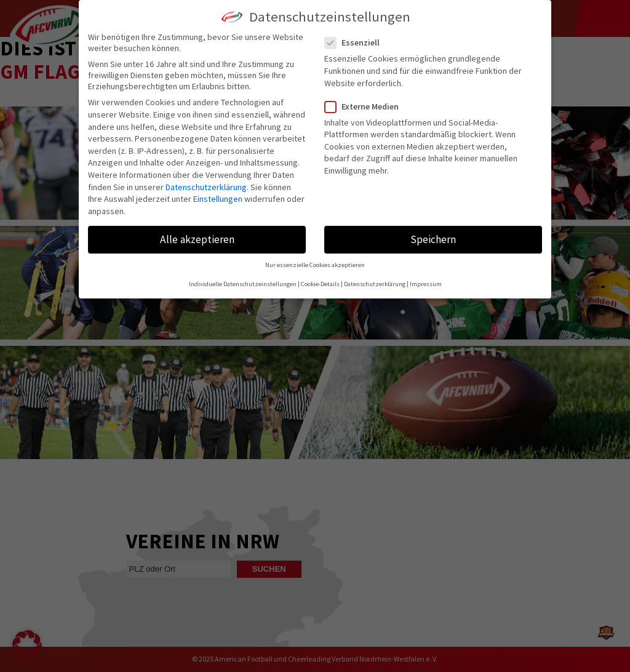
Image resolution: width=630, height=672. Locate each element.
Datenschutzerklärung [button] (375, 284)
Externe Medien (367, 106)
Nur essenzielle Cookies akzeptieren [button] (315, 265)
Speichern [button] (433, 239)
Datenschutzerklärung (206, 187)
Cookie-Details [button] (320, 284)
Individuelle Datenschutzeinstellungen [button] (243, 284)
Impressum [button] (426, 284)
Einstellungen (218, 199)
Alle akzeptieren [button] (197, 239)
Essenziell (357, 42)
